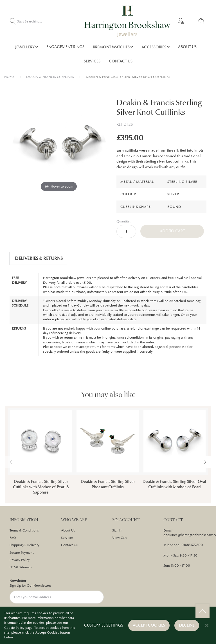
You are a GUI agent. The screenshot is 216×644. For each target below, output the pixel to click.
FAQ (13, 538)
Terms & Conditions (24, 530)
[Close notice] (207, 626)
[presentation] (205, 462)
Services (67, 538)
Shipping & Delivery (24, 545)
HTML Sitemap (21, 567)
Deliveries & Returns (39, 258)
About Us (68, 530)
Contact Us (69, 545)
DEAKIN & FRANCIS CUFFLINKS (50, 77)
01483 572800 (192, 545)
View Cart (120, 538)
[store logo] (128, 21)
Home (9, 77)
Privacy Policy (20, 560)
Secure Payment (22, 553)
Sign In (117, 530)
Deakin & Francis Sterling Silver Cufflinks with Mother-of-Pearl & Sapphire (41, 487)
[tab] (39, 258)
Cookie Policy (14, 628)
